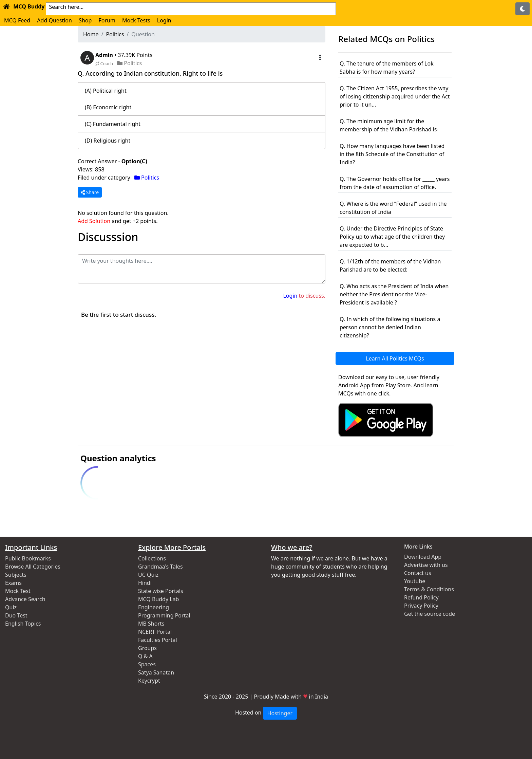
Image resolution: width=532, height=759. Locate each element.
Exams (13, 583)
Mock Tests (136, 20)
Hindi (145, 583)
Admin (105, 55)
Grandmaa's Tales (160, 567)
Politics (115, 34)
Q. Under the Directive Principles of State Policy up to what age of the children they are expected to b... (392, 237)
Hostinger (280, 713)
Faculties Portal (158, 640)
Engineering (154, 607)
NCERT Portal (155, 632)
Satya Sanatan (156, 672)
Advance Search (25, 599)
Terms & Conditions (429, 589)
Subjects (16, 575)
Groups (147, 648)
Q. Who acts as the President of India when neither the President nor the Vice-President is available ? (394, 294)
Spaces (147, 664)
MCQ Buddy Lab (158, 599)
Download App (423, 557)
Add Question (54, 20)
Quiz (11, 607)
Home (91, 34)
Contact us (418, 573)
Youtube (415, 581)
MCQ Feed (17, 20)
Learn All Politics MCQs (395, 358)
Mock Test (18, 591)
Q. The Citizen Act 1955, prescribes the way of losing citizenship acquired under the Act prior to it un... (395, 96)
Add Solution (94, 221)
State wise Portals (161, 591)
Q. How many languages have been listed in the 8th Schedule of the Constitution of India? (392, 154)
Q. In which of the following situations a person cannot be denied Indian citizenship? (390, 327)
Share (90, 192)
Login (164, 20)
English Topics (23, 624)
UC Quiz (148, 575)
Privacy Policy (421, 606)
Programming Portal (164, 615)
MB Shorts (151, 624)
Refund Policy (421, 597)
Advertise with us (426, 565)
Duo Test (16, 615)
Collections (152, 558)
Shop (85, 20)
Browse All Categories (33, 567)
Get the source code (430, 614)
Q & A (145, 656)
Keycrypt (149, 681)
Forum (107, 20)
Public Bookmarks (28, 558)
